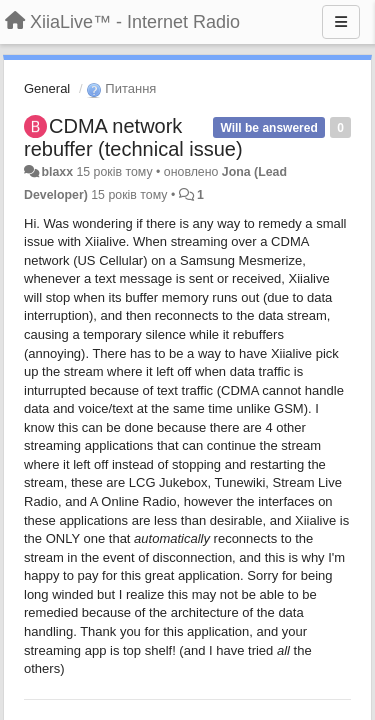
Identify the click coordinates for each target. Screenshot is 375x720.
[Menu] (341, 22)
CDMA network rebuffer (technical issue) (133, 137)
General (47, 88)
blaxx (57, 172)
